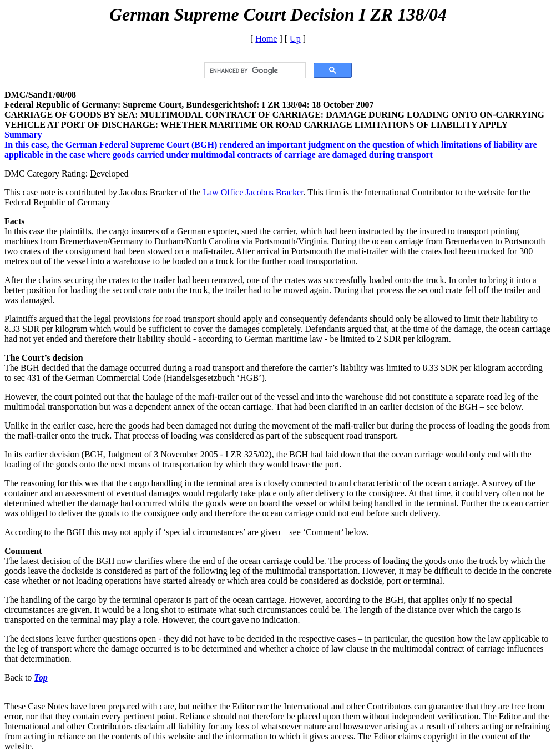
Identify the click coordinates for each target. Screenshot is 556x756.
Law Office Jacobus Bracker (253, 192)
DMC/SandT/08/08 (40, 95)
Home (266, 39)
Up (295, 39)
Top (41, 677)
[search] (254, 70)
